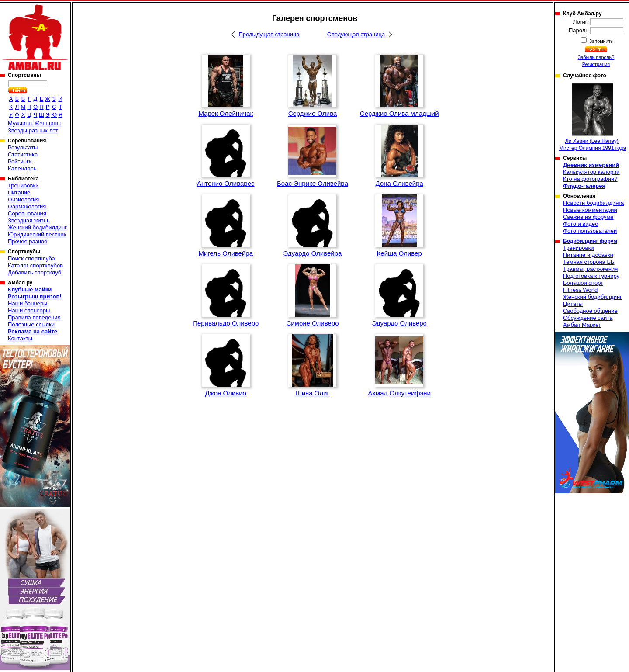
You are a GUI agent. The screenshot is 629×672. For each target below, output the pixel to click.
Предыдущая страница (269, 34)
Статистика (23, 154)
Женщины (47, 123)
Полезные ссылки (31, 324)
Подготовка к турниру (591, 276)
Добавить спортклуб (35, 272)
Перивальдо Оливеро (226, 323)
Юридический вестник (37, 234)
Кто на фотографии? (590, 179)
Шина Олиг (313, 393)
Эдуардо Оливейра (313, 253)
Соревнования (27, 213)
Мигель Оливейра (226, 253)
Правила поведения (34, 317)
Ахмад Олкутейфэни (399, 393)
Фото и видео (581, 224)
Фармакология (27, 206)
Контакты (20, 338)
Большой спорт (583, 283)
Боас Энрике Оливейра (313, 183)
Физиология (23, 199)
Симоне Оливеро (312, 323)
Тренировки (23, 185)
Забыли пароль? (596, 57)
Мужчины (20, 123)
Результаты (23, 147)
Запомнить (601, 41)
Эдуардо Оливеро (399, 323)
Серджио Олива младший (399, 113)
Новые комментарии (590, 210)
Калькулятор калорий (591, 172)
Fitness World (580, 290)
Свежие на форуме (588, 217)
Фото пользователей (590, 231)
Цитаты (573, 304)
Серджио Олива (313, 113)
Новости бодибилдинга (593, 203)
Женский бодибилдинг (37, 227)
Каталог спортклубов (35, 265)
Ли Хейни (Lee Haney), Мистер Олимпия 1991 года (593, 117)
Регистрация (596, 64)
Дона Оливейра (399, 183)
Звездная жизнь (29, 220)
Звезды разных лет (33, 130)
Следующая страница (356, 34)
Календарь (22, 168)
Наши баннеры (28, 303)
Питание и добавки (588, 255)
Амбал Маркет (582, 325)
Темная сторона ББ (589, 262)
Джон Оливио (226, 393)
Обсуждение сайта (588, 318)
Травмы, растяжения (590, 269)
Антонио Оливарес (226, 183)
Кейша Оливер (399, 253)
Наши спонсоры (29, 310)
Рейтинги (20, 161)
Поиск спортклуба (31, 258)
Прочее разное (28, 241)
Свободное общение (590, 311)
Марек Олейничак (226, 113)
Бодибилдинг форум (590, 241)
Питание (19, 192)
